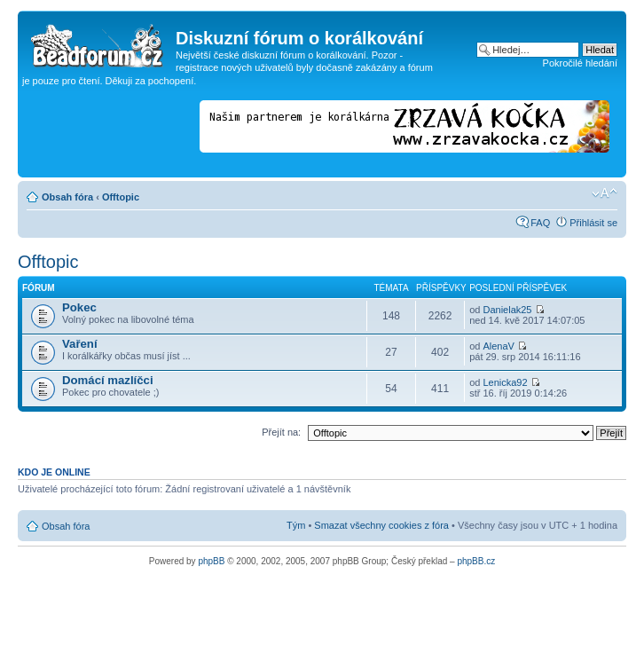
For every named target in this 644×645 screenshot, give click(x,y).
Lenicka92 (505, 382)
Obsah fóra (67, 197)
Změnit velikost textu (605, 193)
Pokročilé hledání (580, 63)
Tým (296, 525)
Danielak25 (507, 310)
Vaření (80, 344)
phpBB (211, 561)
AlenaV (498, 346)
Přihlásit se (593, 223)
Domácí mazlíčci (108, 380)
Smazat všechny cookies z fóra (381, 525)
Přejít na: (281, 432)
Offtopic (121, 197)
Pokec (79, 307)
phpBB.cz (476, 561)
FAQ (540, 223)
